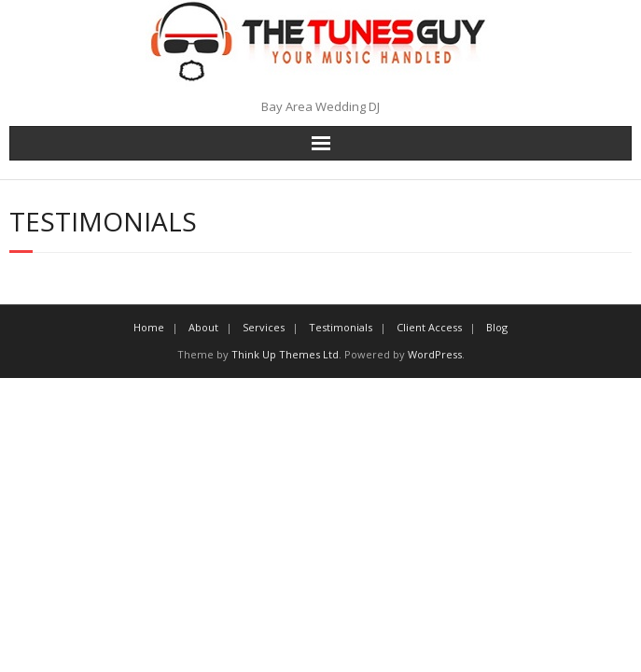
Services (264, 327)
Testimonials (341, 327)
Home (149, 327)
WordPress (435, 354)
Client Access (429, 327)
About (203, 327)
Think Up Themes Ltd (285, 354)
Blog (497, 327)
